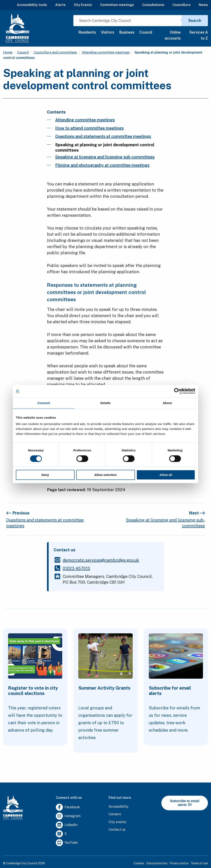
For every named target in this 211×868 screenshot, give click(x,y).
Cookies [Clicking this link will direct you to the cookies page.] (139, 863)
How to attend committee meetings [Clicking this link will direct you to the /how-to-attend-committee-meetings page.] (89, 128)
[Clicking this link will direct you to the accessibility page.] (119, 807)
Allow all (166, 475)
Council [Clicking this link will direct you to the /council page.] (23, 52)
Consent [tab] (44, 403)
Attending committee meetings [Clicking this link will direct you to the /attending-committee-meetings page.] (106, 52)
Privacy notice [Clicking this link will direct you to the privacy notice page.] (179, 863)
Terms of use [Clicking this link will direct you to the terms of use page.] (199, 863)
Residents (87, 32)
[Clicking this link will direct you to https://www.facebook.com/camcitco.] (68, 807)
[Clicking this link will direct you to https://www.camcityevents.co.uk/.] (117, 822)
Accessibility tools (32, 5)
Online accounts (173, 35)
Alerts (60, 5)
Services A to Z (199, 35)
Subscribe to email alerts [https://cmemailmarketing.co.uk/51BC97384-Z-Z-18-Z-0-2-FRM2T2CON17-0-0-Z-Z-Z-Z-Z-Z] (185, 803)
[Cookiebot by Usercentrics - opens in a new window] (177, 391)
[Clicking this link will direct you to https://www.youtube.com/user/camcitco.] (67, 843)
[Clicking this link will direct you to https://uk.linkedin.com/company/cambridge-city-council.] (67, 825)
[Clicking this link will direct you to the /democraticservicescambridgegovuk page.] (101, 560)
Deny (45, 475)
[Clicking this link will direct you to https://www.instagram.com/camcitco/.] (68, 816)
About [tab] (167, 403)
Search (195, 20)
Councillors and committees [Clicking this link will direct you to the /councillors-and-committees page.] (55, 52)
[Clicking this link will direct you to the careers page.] (115, 814)
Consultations (153, 5)
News (203, 5)
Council (146, 32)
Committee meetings (117, 5)
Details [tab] (105, 403)
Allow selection (105, 475)
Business (127, 32)
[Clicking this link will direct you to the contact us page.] (117, 830)
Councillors (182, 5)
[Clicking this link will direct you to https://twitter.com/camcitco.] (61, 834)
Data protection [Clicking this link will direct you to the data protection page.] (157, 863)
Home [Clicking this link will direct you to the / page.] (8, 52)
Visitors (108, 32)
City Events (83, 5)
